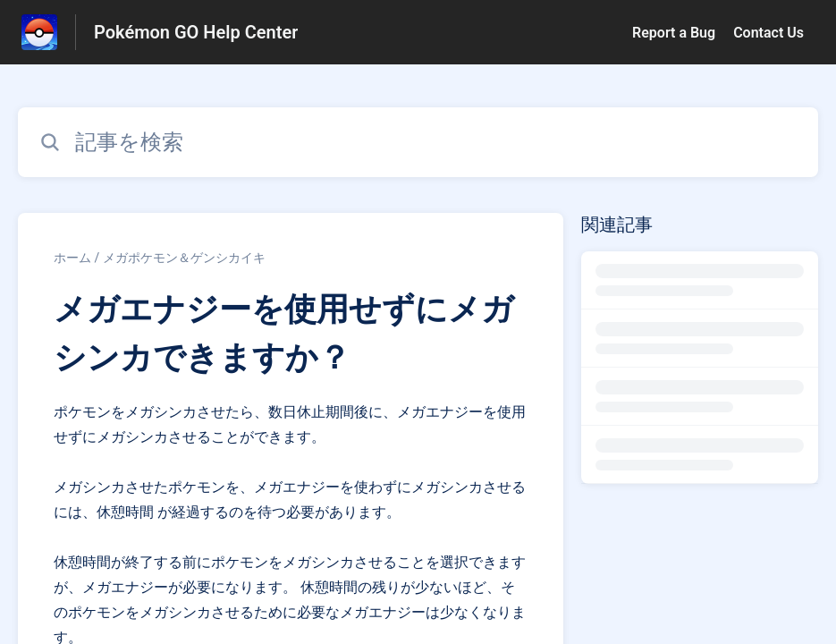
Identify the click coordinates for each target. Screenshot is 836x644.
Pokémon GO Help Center (196, 32)
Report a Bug (674, 33)
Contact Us (768, 33)
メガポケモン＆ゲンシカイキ (184, 258)
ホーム (72, 258)
